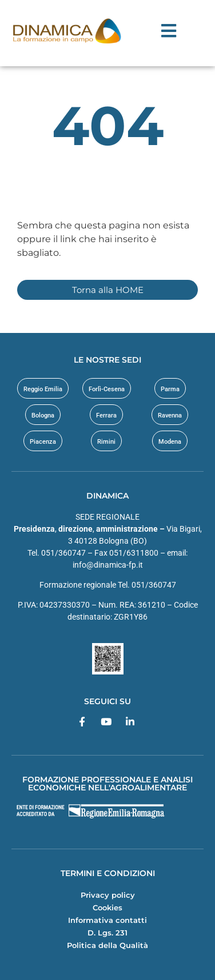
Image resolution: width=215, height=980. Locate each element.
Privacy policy (108, 895)
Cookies (107, 907)
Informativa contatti (107, 920)
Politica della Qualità (107, 945)
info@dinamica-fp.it (108, 565)
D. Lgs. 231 (107, 933)
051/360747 (154, 585)
